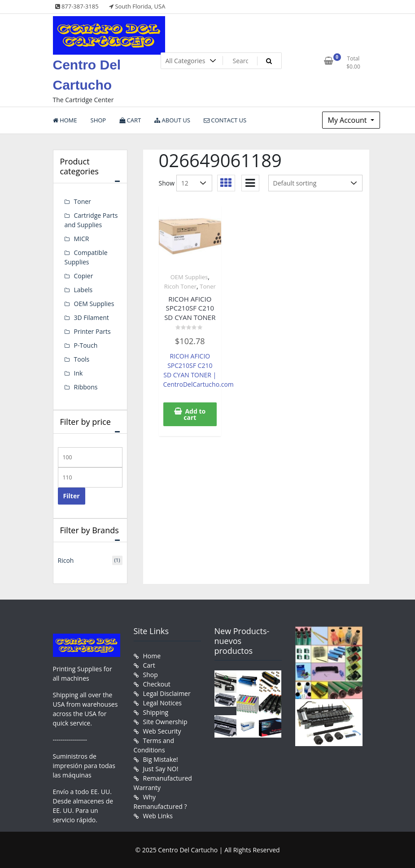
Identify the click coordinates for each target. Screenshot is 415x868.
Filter (72, 496)
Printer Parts (92, 331)
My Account (348, 120)
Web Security (162, 731)
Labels (83, 290)
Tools (82, 359)
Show (167, 183)
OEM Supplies (189, 277)
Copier (84, 276)
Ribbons (86, 387)
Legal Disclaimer (167, 693)
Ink (79, 373)
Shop (151, 675)
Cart (149, 665)
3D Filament (92, 317)
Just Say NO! (161, 769)
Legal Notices (162, 703)
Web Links (158, 816)
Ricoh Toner (180, 286)
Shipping (156, 712)
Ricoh (66, 560)
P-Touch (86, 345)
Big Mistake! (161, 759)
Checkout (157, 684)
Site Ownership (165, 722)
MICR (82, 239)
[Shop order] (315, 183)
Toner (208, 286)
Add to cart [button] (194, 414)
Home (152, 656)
